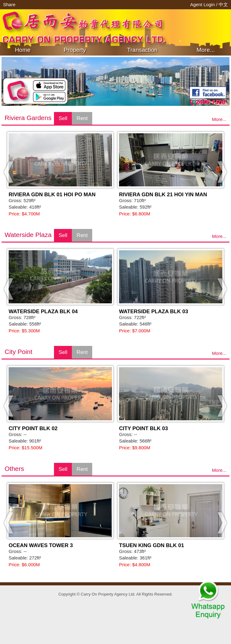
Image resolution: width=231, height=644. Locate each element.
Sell (63, 118)
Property (75, 50)
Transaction (142, 50)
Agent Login (203, 4)
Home (23, 50)
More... (206, 50)
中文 (223, 4)
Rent (82, 118)
